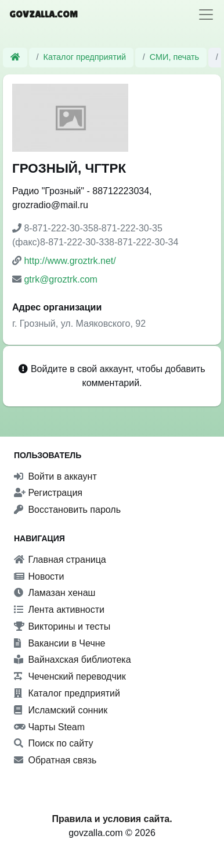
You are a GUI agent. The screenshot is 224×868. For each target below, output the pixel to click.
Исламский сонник (61, 710)
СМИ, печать (174, 57)
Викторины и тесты (62, 626)
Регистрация (48, 493)
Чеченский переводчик (70, 676)
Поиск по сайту (54, 743)
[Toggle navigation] (206, 15)
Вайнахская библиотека (73, 660)
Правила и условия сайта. (112, 819)
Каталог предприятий (85, 57)
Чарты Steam (49, 727)
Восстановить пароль (67, 510)
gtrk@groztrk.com (60, 279)
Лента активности (59, 610)
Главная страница (60, 560)
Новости (39, 576)
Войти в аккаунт (55, 476)
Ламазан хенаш (55, 593)
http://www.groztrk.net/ (70, 261)
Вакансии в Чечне (59, 643)
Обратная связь (55, 760)
